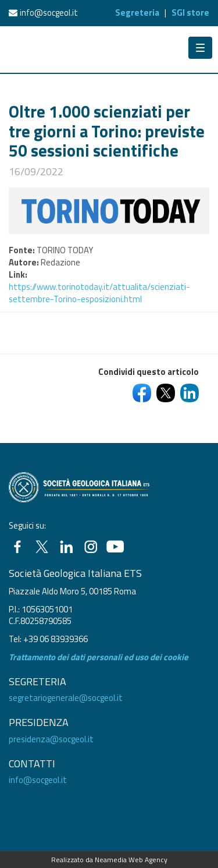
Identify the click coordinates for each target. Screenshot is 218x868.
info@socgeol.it (49, 13)
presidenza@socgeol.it (51, 739)
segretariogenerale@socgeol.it (66, 698)
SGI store (190, 13)
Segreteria (137, 13)
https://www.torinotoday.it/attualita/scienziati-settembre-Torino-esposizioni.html (99, 293)
